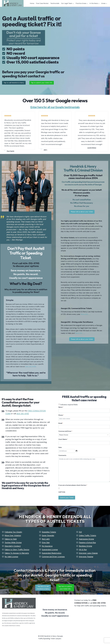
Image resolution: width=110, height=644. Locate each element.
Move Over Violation (13, 535)
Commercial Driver (65, 431)
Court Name (63, 439)
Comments (62, 455)
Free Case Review (42, 3)
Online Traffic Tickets (87, 535)
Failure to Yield (11, 539)
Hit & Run (83, 550)
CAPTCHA (62, 492)
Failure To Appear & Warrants (17, 553)
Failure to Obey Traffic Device (17, 550)
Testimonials (55, 3)
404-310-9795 (31, 263)
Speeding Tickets (49, 532)
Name (61, 407)
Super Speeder (48, 535)
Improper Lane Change (88, 553)
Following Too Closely (13, 532)
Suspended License (50, 550)
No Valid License (11, 557)
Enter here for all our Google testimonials (55, 107)
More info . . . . (95, 317)
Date (60, 447)
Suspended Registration (52, 553)
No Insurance (47, 546)
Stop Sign (46, 543)
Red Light (46, 539)
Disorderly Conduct (13, 546)
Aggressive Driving (86, 539)
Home (32, 3)
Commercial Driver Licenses (53, 557)
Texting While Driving (13, 543)
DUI (80, 532)
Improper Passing (86, 557)
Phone (61, 415)
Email (61, 423)
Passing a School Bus (87, 543)
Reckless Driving (85, 546)
